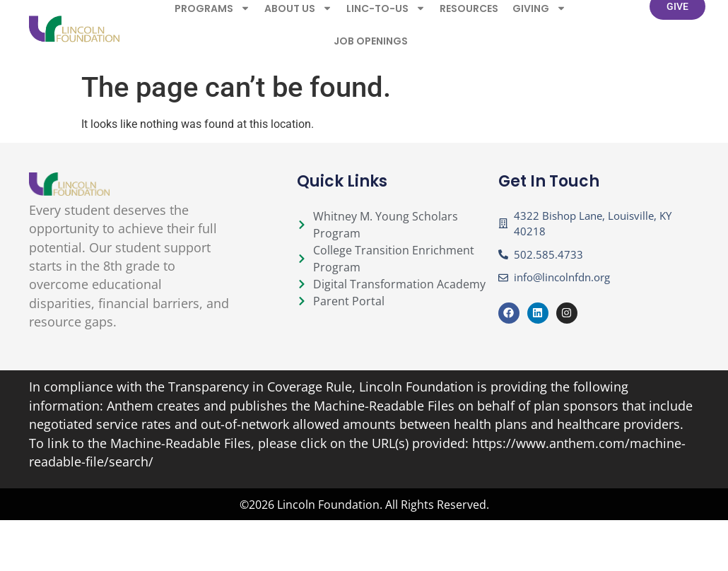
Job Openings (371, 34)
